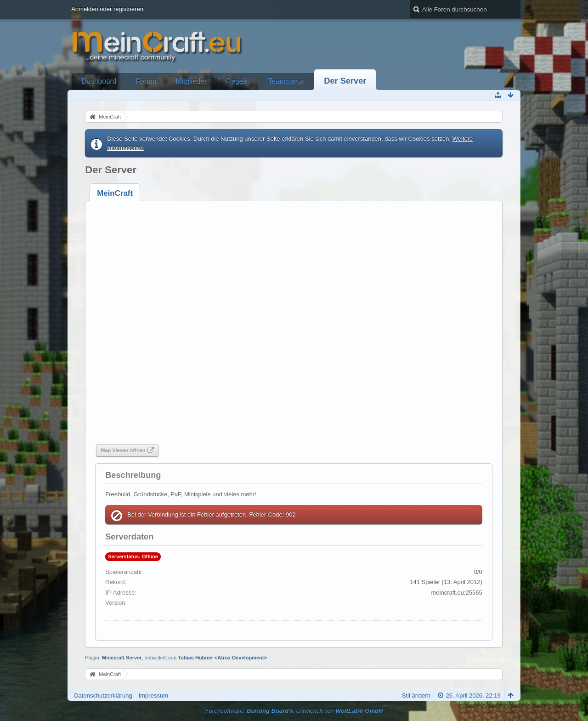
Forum (146, 81)
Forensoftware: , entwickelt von (294, 711)
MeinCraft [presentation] (115, 193)
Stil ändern (416, 695)
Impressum (153, 695)
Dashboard (99, 81)
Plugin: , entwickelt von (176, 658)
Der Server (345, 81)
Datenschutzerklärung (103, 695)
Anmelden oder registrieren (107, 9)
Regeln (237, 81)
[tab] (115, 193)
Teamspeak (287, 81)
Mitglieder (192, 81)
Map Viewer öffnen (123, 450)
